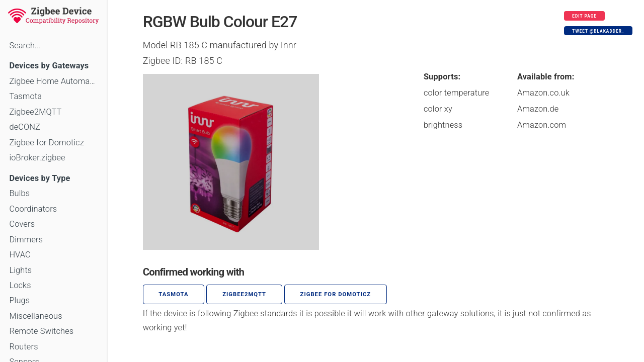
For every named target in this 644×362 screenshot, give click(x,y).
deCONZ (25, 127)
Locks (20, 285)
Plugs (19, 300)
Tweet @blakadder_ (598, 31)
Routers (23, 347)
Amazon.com (542, 125)
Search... (25, 46)
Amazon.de (538, 109)
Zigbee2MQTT (35, 112)
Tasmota (25, 96)
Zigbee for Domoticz (47, 143)
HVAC (20, 255)
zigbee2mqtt (244, 294)
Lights (20, 270)
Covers (22, 224)
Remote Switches (41, 331)
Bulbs (19, 193)
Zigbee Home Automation (53, 81)
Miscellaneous (35, 316)
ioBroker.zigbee (37, 158)
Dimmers (26, 240)
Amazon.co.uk (543, 93)
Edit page (584, 16)
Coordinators (33, 209)
